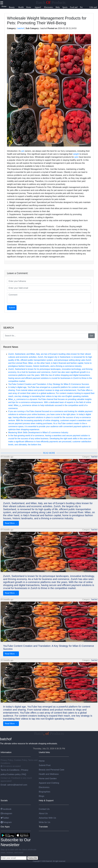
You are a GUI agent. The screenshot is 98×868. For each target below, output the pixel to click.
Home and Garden (48, 778)
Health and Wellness (49, 774)
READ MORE (49, 453)
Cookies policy (14, 774)
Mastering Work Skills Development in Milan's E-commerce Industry (38, 432)
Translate (43, 827)
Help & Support (46, 800)
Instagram (6, 813)
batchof (21, 28)
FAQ (24, 774)
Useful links (44, 752)
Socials (4, 800)
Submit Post (45, 765)
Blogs (41, 796)
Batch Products (51, 2)
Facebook (6, 809)
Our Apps (5, 827)
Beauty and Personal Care (52, 770)
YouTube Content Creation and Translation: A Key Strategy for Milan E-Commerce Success (49, 384)
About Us (43, 813)
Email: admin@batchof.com (14, 785)
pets (76, 157)
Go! (91, 336)
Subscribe (33, 858)
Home (42, 761)
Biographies (45, 792)
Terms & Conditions (10, 770)
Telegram (6, 822)
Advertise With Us (47, 818)
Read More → (11, 523)
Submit (12, 308)
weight (76, 154)
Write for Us (44, 822)
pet (23, 151)
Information (6, 752)
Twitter (5, 818)
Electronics (44, 787)
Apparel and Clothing (49, 783)
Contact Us (44, 809)
